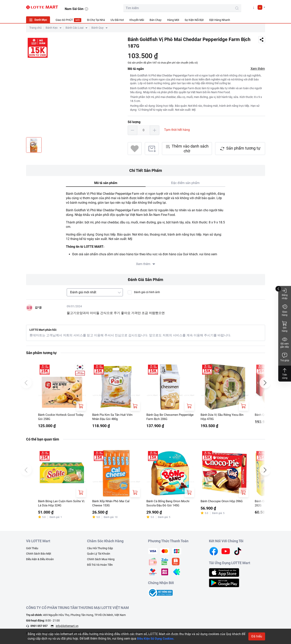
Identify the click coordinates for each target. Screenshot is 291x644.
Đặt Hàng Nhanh (220, 20)
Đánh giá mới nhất (83, 292)
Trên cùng (285, 373)
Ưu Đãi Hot (117, 20)
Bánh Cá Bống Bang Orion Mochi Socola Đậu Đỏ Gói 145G (170, 504)
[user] (243, 7)
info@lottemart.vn (67, 627)
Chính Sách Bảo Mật (39, 555)
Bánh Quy (97, 28)
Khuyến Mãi (137, 20)
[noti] (252, 7)
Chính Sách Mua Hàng (101, 561)
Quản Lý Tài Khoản (99, 555)
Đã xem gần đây (285, 342)
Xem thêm (258, 69)
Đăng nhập (285, 294)
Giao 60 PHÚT (69, 20)
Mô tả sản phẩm (106, 183)
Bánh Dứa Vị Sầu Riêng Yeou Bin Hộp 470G (224, 417)
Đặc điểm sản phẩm (185, 183)
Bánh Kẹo (52, 28)
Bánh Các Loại (74, 28)
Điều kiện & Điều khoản (40, 561)
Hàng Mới (173, 20)
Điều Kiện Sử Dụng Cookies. (157, 639)
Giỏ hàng (285, 326)
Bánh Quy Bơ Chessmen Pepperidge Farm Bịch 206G (166, 417)
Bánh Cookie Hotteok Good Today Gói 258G (62, 417)
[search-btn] (214, 8)
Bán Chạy (156, 20)
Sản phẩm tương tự (240, 148)
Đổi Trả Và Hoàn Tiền (100, 566)
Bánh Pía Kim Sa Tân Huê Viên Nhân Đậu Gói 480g (114, 417)
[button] (261, 7)
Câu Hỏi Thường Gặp (100, 549)
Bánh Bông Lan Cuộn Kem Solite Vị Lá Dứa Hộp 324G (61, 504)
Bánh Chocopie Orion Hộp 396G (223, 502)
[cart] (234, 7)
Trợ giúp (285, 357)
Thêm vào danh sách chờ (187, 149)
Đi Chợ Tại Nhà (96, 20)
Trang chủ (35, 28)
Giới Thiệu (32, 549)
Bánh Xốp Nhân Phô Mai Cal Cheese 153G (112, 504)
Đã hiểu (257, 636)
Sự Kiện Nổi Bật (194, 20)
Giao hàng (285, 310)
